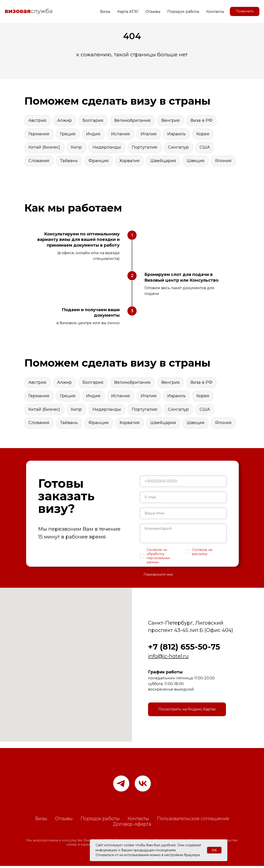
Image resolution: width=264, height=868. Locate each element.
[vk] (143, 786)
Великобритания (133, 120)
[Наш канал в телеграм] (121, 786)
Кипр (77, 148)
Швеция (197, 162)
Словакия (39, 162)
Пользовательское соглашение (193, 821)
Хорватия (130, 162)
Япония (225, 162)
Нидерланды (107, 148)
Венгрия (172, 120)
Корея (204, 134)
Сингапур (180, 148)
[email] (183, 499)
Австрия (38, 120)
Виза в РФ (203, 120)
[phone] (183, 483)
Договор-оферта (132, 826)
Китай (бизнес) (44, 148)
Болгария (94, 120)
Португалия (145, 148)
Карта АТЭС (128, 12)
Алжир (65, 120)
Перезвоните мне (158, 577)
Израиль (178, 134)
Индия (94, 134)
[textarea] (183, 535)
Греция (68, 134)
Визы (105, 12)
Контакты (215, 12)
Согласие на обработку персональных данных (158, 558)
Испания (121, 134)
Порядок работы (183, 12)
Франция (99, 162)
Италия (150, 134)
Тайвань (69, 162)
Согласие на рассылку (202, 554)
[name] (183, 515)
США (206, 148)
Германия (39, 134)
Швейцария (164, 162)
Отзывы (153, 12)
